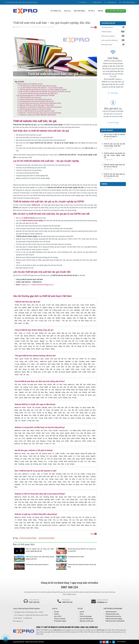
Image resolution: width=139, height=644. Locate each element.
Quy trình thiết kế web (86, 619)
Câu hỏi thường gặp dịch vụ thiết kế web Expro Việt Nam (35, 95)
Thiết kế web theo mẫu (112, 614)
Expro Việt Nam (39, 642)
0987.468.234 (96, 2)
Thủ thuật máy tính (113, 27)
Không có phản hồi (48, 27)
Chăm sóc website (60, 619)
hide (22, 82)
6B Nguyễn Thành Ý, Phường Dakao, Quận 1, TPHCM (29, 612)
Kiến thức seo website (113, 36)
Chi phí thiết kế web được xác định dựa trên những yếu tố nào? (39, 103)
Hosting (56, 614)
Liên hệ (100, 11)
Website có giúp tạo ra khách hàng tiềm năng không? (37, 115)
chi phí (27, 218)
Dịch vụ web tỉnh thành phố (113, 40)
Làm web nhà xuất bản (47, 538)
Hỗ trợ (82, 614)
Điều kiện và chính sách (87, 621)
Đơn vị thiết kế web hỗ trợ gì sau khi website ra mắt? (36, 111)
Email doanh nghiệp (60, 621)
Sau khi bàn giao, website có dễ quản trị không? (34, 109)
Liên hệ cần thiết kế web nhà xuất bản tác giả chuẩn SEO (37, 94)
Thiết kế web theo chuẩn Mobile (115, 621)
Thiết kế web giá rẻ (111, 612)
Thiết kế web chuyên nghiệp (114, 619)
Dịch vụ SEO (58, 616)
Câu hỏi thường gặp (86, 616)
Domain (57, 612)
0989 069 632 (67, 602)
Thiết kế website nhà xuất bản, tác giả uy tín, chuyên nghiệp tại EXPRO (42, 90)
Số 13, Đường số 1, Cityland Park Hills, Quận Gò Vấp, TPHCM (31, 615)
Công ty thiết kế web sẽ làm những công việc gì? (35, 99)
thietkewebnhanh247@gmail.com (42, 285)
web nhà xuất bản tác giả (28, 538)
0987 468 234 (34, 602)
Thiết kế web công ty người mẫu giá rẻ (37, 565)
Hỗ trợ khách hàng (128, 2)
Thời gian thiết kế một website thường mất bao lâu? (36, 101)
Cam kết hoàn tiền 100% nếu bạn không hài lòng (20, 2)
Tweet (92, 27)
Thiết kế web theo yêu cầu (113, 616)
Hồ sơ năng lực (122, 642)
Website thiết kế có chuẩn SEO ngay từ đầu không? (36, 105)
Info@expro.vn (25, 285)
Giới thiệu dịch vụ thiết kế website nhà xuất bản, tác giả (37, 86)
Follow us (83, 2)
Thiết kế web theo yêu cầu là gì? (29, 97)
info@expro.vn (111, 2)
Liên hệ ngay (113, 122)
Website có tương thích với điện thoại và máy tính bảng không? (40, 107)
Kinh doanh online (113, 45)
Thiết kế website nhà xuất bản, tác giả (29, 84)
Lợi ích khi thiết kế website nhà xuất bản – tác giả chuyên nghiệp (40, 88)
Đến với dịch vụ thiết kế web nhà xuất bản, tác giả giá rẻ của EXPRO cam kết (44, 92)
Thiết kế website (35, 27)
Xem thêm (113, 93)
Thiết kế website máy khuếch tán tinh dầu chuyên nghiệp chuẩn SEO (114, 155)
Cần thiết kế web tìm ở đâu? (76, 557)
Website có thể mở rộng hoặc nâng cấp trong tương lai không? (39, 113)
